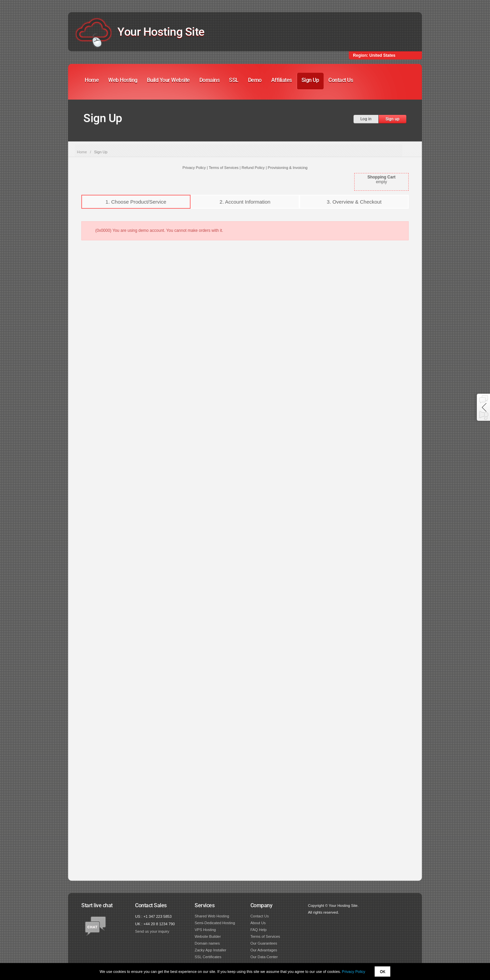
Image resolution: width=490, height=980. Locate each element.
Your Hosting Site (161, 32)
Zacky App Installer (210, 950)
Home (92, 80)
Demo (255, 80)
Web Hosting (123, 80)
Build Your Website (168, 80)
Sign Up (310, 80)
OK (382, 972)
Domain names (207, 943)
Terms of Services (265, 936)
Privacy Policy (354, 972)
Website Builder (208, 936)
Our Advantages (264, 950)
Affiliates (282, 80)
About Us (258, 923)
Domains (210, 80)
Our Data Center (264, 957)
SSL (234, 80)
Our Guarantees (264, 943)
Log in (366, 119)
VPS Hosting (205, 930)
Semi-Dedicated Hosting (215, 923)
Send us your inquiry (152, 931)
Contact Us (341, 80)
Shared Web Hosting (212, 916)
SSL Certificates (208, 957)
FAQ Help (259, 930)
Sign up (393, 119)
